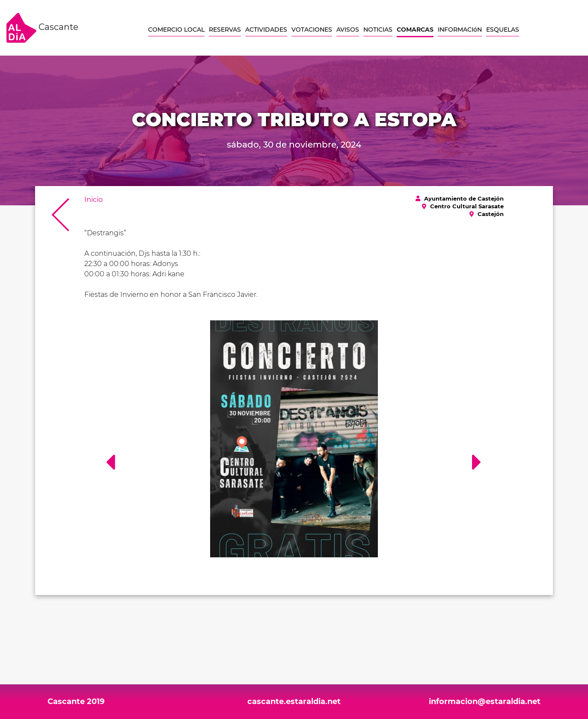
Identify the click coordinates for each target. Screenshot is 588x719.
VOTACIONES (312, 30)
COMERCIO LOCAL (176, 30)
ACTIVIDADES (266, 30)
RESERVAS (225, 30)
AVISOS (348, 30)
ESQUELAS (503, 30)
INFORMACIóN (460, 30)
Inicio (94, 200)
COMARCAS (415, 30)
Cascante (42, 28)
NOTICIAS (378, 30)
